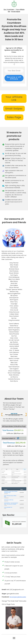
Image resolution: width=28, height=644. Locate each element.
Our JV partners (9, 9)
